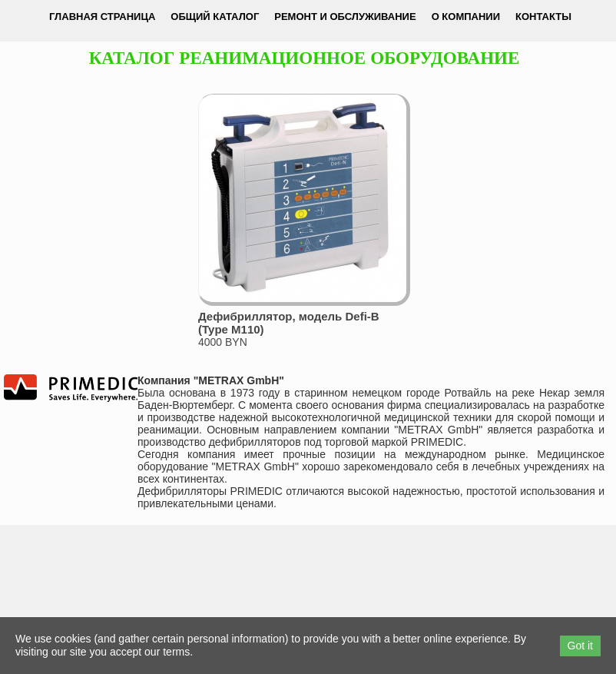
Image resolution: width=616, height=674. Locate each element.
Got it (580, 646)
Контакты (543, 17)
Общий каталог (215, 17)
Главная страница (102, 17)
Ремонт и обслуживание (345, 17)
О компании (466, 17)
